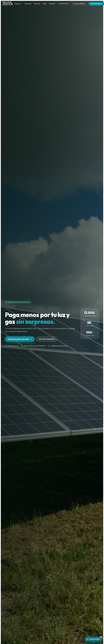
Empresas (28, 4)
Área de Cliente (78, 4)
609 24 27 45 (63, 4)
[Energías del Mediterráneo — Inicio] (8, 4)
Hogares (18, 4)
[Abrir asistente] (93, 639)
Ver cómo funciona (47, 339)
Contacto (52, 4)
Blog (45, 4)
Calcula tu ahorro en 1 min (20, 339)
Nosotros (37, 4)
